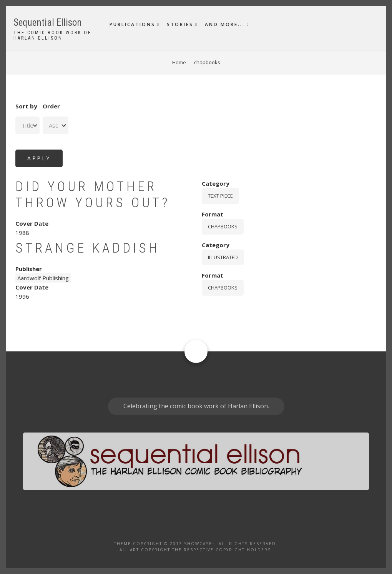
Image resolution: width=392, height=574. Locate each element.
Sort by (26, 106)
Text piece (220, 196)
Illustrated (223, 257)
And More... (225, 24)
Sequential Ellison (48, 22)
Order (51, 106)
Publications (132, 24)
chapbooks (223, 226)
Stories (180, 24)
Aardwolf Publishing (43, 278)
